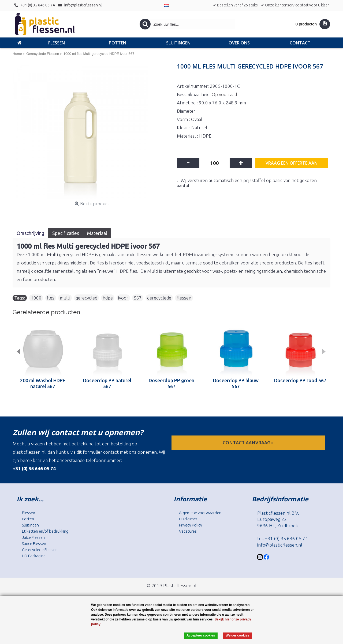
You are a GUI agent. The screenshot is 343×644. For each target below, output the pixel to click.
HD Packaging (34, 556)
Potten (28, 519)
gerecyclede (159, 298)
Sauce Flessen (34, 543)
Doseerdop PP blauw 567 (236, 383)
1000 (36, 298)
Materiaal (97, 233)
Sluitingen (30, 525)
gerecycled (86, 298)
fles (51, 298)
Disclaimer (188, 519)
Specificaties (66, 233)
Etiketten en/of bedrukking (45, 531)
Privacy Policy (191, 525)
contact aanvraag (248, 443)
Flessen (29, 513)
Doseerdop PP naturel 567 (107, 383)
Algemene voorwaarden (200, 513)
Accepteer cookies (201, 635)
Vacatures (188, 531)
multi (65, 298)
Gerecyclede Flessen (40, 550)
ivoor (123, 298)
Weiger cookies (237, 635)
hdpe (108, 298)
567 (138, 298)
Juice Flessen (33, 537)
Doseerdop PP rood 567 (300, 380)
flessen (184, 298)
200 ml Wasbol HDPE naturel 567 (43, 383)
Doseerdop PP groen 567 (171, 383)
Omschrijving (30, 233)
